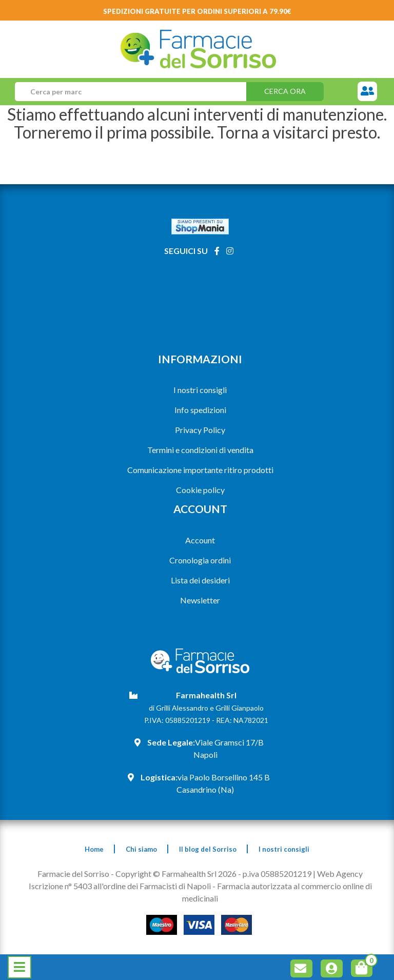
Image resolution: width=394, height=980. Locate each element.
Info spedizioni (200, 410)
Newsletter (200, 600)
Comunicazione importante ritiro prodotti (200, 470)
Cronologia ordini (200, 560)
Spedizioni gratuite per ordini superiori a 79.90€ (197, 11)
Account (200, 540)
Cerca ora (285, 91)
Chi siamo (141, 849)
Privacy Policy (200, 430)
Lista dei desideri (200, 580)
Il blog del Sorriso (208, 849)
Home (94, 849)
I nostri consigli (200, 390)
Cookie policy (200, 490)
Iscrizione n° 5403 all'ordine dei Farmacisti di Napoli (120, 886)
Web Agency (340, 874)
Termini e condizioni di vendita (200, 450)
